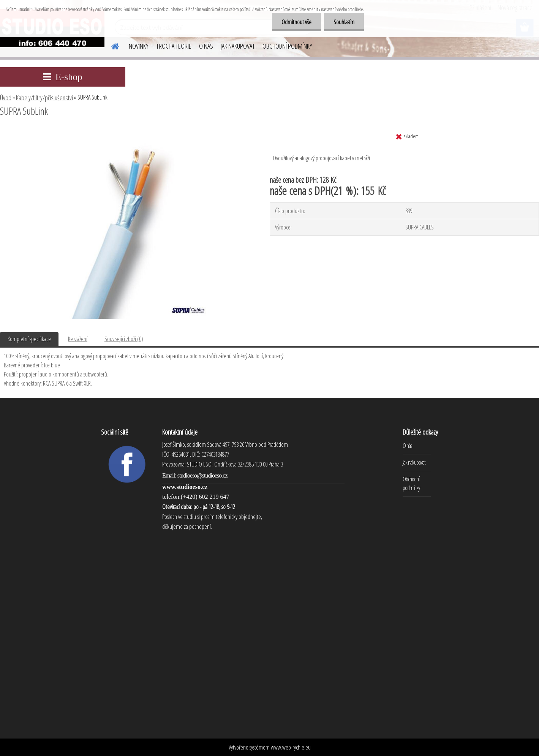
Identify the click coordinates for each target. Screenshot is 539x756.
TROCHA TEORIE (174, 46)
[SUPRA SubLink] (125, 132)
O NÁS (206, 46)
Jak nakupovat (414, 462)
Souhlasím (344, 22)
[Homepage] (111, 45)
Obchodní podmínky (411, 483)
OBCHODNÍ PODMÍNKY (287, 46)
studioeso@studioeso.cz (202, 475)
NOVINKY (139, 46)
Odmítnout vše (296, 22)
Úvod (6, 98)
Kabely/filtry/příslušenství (44, 98)
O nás (407, 446)
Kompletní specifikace (29, 339)
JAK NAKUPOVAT (238, 46)
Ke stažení (78, 339)
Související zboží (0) (124, 339)
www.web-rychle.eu (291, 747)
